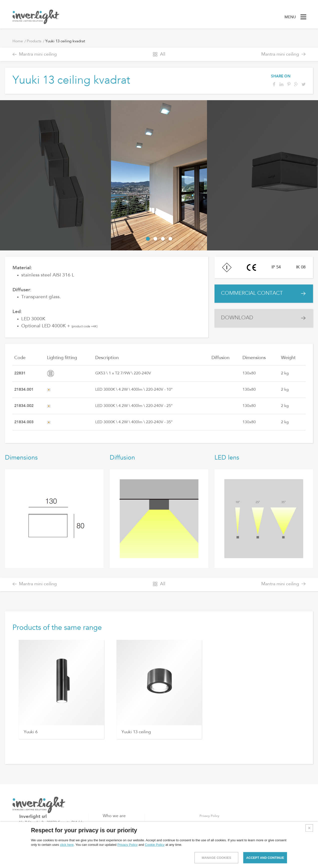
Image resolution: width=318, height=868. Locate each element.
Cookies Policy (210, 824)
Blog (107, 832)
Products (34, 41)
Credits (308, 860)
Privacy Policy (209, 816)
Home (18, 41)
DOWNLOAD (239, 324)
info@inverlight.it (43, 848)
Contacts (111, 840)
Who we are (114, 816)
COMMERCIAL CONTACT (256, 295)
